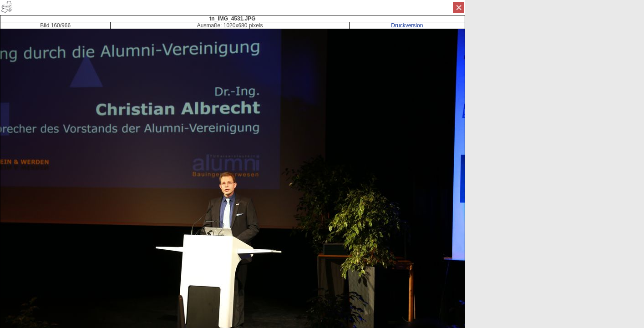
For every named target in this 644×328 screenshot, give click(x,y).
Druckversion (407, 25)
